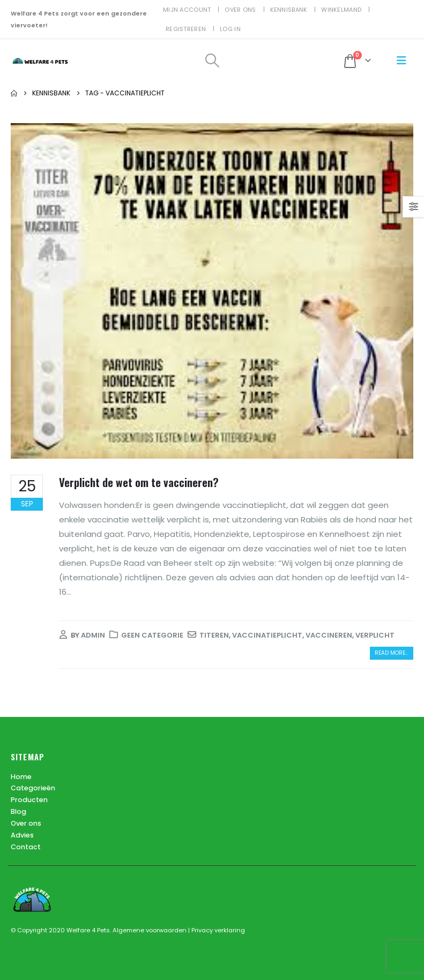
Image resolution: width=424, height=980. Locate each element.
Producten (29, 800)
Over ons (240, 10)
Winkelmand (341, 10)
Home (21, 777)
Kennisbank (289, 10)
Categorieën (33, 788)
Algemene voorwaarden (150, 930)
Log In (230, 29)
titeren (214, 635)
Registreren (186, 29)
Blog (18, 812)
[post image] (212, 291)
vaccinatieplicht (267, 635)
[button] (212, 61)
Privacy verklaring (218, 930)
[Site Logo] (40, 61)
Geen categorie (152, 635)
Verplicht (375, 635)
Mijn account (187, 10)
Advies (22, 836)
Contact (26, 847)
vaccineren (329, 635)
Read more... (392, 653)
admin (93, 635)
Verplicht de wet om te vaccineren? (139, 482)
